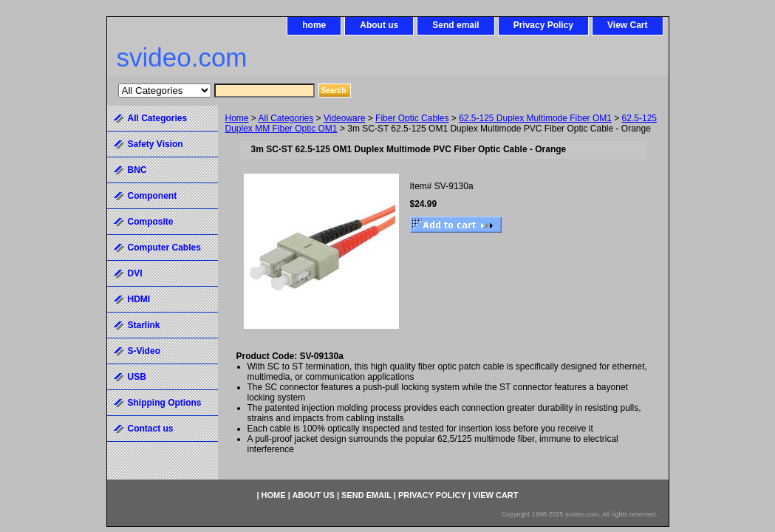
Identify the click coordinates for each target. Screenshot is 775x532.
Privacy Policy (543, 25)
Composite (151, 222)
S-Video (144, 351)
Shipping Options (165, 403)
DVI (135, 273)
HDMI (139, 299)
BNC (137, 170)
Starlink (144, 325)
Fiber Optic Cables (412, 118)
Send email (455, 25)
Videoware (344, 118)
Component (153, 196)
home (314, 25)
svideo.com (182, 57)
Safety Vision (156, 144)
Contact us (151, 429)
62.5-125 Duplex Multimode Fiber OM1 (535, 118)
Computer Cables (164, 248)
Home (237, 118)
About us (379, 25)
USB (137, 377)
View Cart (627, 25)
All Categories (286, 118)
